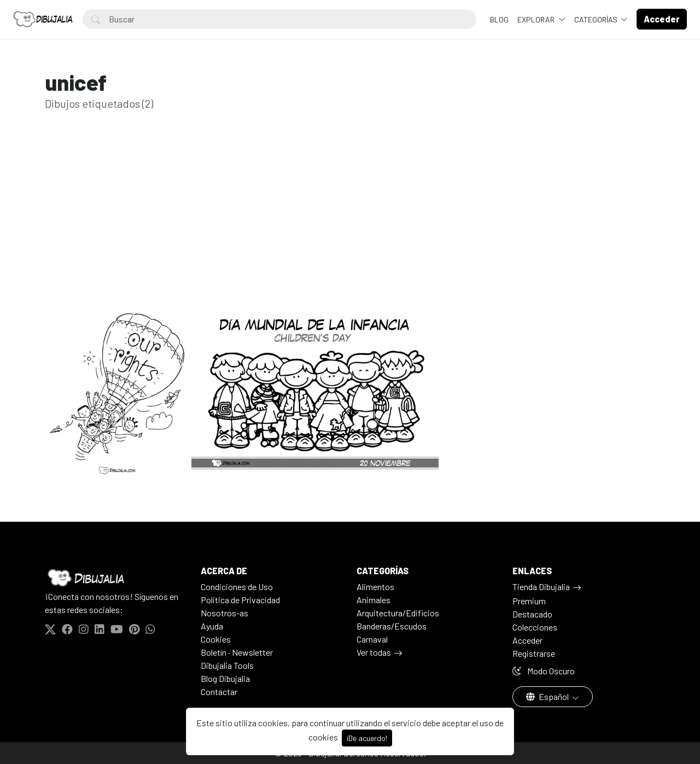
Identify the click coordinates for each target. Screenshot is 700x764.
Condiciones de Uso (237, 587)
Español (548, 696)
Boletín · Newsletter (237, 652)
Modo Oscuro (544, 671)
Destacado (532, 614)
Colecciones (535, 627)
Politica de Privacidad (240, 600)
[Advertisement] (350, 223)
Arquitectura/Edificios (398, 613)
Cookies (216, 639)
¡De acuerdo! (367, 738)
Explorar (537, 19)
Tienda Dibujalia (541, 587)
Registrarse (534, 653)
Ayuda (212, 626)
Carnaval (372, 639)
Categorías (597, 19)
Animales (374, 600)
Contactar (219, 692)
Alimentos (375, 587)
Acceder (527, 640)
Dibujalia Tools (227, 665)
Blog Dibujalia (225, 678)
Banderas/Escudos (392, 626)
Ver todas (374, 652)
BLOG (499, 19)
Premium (529, 601)
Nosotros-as (224, 613)
